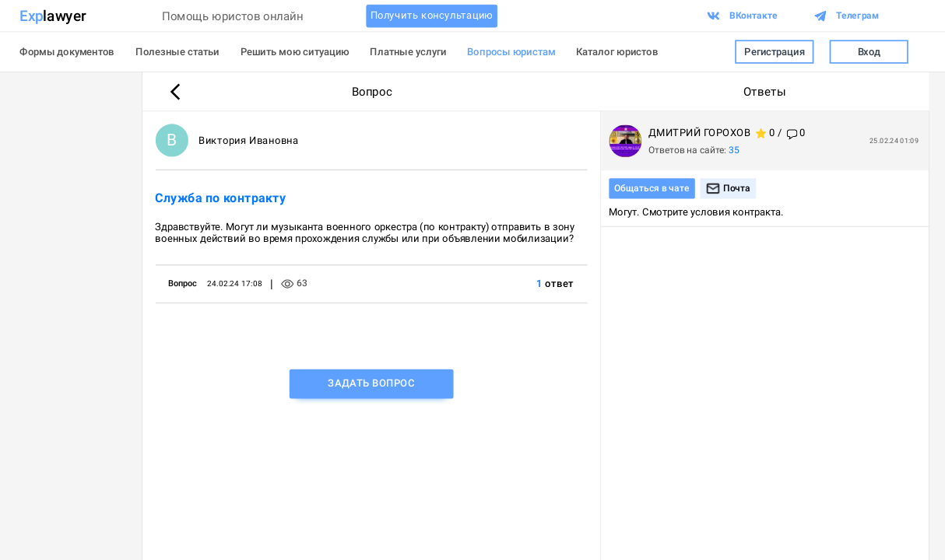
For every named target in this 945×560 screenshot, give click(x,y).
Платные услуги (408, 52)
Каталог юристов (617, 52)
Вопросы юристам (511, 52)
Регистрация (775, 52)
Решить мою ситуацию (295, 52)
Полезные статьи (177, 52)
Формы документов (67, 52)
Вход (869, 52)
